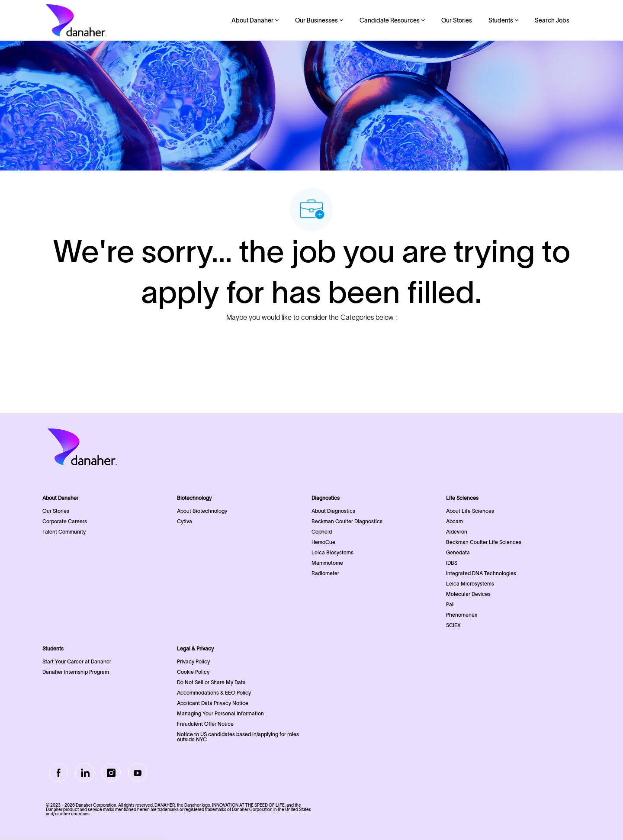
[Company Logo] (76, 20)
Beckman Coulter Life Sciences (484, 542)
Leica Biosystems (332, 552)
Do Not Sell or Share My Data (211, 682)
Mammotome (327, 563)
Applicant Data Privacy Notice (213, 703)
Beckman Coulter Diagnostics (347, 521)
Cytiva (185, 521)
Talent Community (64, 532)
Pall (450, 604)
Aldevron (457, 532)
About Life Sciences (470, 511)
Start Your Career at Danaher (77, 661)
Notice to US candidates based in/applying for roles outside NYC (238, 737)
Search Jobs (552, 20)
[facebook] (58, 772)
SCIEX (453, 625)
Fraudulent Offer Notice (205, 724)
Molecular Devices (468, 594)
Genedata (458, 552)
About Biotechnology (202, 511)
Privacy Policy (193, 661)
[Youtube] (138, 772)
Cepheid (322, 532)
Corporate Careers (65, 521)
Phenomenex (462, 615)
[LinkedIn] (85, 772)
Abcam (454, 521)
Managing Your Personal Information (220, 713)
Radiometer (325, 573)
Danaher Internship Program (76, 672)
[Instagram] (111, 772)
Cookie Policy (193, 672)
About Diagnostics (333, 511)
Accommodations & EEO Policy (214, 693)
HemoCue (323, 542)
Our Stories (457, 20)
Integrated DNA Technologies (481, 573)
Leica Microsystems (470, 584)
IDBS (452, 563)
